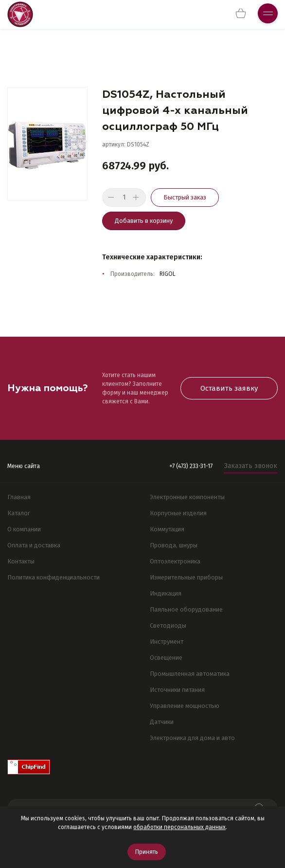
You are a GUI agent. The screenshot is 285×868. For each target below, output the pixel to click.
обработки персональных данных (179, 827)
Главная (19, 497)
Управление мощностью (185, 706)
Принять (147, 852)
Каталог (19, 513)
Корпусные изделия (178, 513)
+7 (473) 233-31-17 (191, 466)
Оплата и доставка (34, 545)
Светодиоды (168, 625)
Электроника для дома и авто (192, 738)
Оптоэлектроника (175, 561)
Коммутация (167, 529)
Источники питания (177, 690)
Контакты (21, 561)
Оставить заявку (229, 388)
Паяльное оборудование (186, 609)
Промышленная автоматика (190, 674)
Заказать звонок (251, 466)
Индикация (166, 593)
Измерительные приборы (186, 577)
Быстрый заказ (185, 197)
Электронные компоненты (187, 497)
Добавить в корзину (144, 221)
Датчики (162, 722)
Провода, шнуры (174, 545)
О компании (24, 529)
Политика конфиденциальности (53, 577)
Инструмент (167, 642)
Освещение (166, 658)
